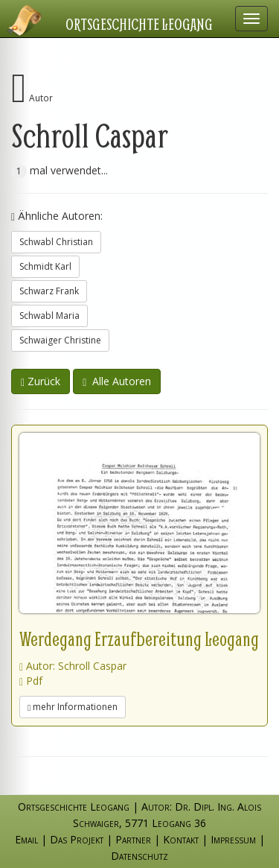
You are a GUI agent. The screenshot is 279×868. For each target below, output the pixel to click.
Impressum (233, 839)
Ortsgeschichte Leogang (139, 24)
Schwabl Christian (56, 242)
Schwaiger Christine (60, 340)
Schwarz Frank (49, 291)
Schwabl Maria (49, 316)
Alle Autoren (117, 381)
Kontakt (181, 839)
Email (26, 839)
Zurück (41, 381)
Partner (133, 839)
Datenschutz (139, 856)
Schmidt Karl (45, 266)
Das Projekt (77, 839)
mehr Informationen (73, 707)
